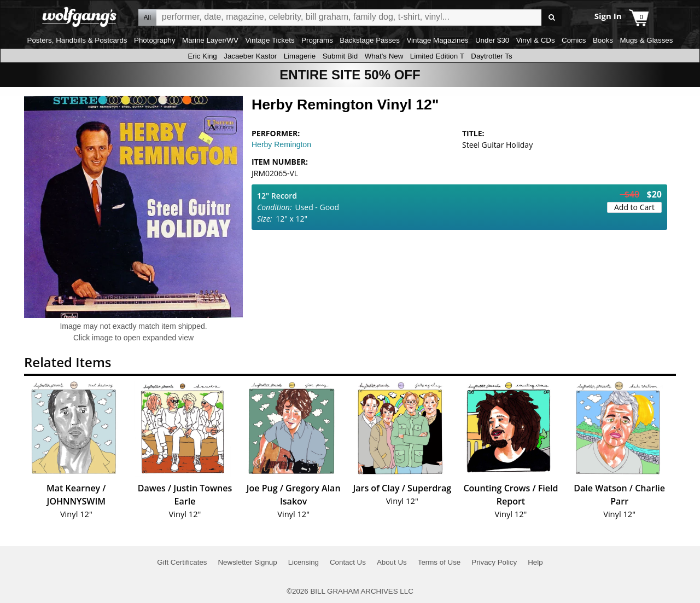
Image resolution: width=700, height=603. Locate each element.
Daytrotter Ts (491, 56)
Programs (317, 40)
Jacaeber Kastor (250, 56)
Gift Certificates (182, 562)
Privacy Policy (494, 562)
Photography (155, 40)
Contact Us (348, 562)
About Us (392, 562)
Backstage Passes (370, 40)
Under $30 (492, 40)
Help (535, 562)
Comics (574, 40)
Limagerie (300, 56)
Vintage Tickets (270, 40)
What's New (384, 56)
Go (552, 18)
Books (603, 40)
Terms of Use (439, 562)
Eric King (202, 56)
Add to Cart (634, 207)
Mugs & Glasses (646, 40)
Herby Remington (281, 144)
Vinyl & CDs (536, 40)
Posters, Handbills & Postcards (77, 40)
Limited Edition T (437, 56)
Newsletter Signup (247, 562)
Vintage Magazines (437, 40)
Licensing (304, 562)
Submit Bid (340, 56)
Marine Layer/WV (210, 40)
